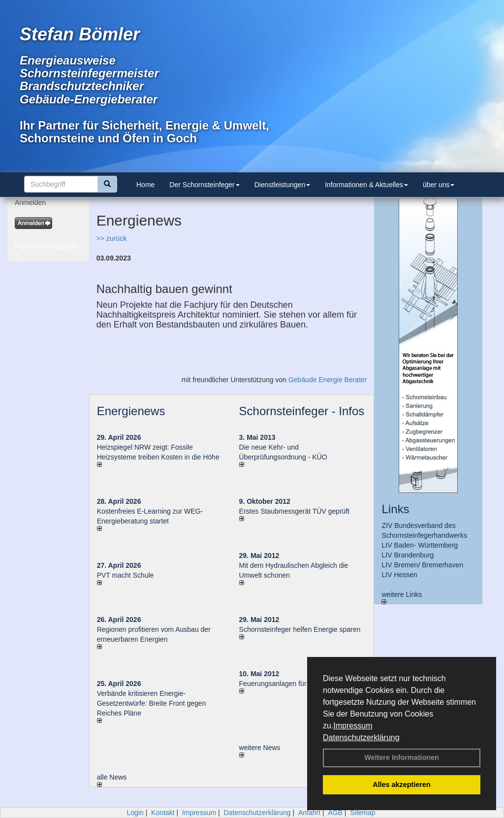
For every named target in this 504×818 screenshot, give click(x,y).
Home (145, 185)
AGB (335, 813)
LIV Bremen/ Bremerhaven (422, 565)
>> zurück (111, 238)
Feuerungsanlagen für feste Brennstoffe (300, 684)
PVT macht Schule (126, 575)
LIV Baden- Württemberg (420, 545)
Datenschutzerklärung (361, 737)
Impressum (353, 726)
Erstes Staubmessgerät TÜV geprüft (295, 511)
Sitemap (362, 813)
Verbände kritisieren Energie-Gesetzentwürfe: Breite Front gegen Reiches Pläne (152, 703)
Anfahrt (309, 813)
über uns (439, 185)
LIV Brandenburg (408, 555)
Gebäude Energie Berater (328, 380)
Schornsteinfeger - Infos (302, 411)
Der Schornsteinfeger (204, 185)
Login (135, 813)
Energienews (131, 411)
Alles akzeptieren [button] (402, 785)
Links (395, 509)
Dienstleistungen (283, 185)
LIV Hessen (399, 575)
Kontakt (163, 813)
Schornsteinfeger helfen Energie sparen (300, 629)
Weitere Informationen (402, 757)
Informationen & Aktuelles (366, 185)
